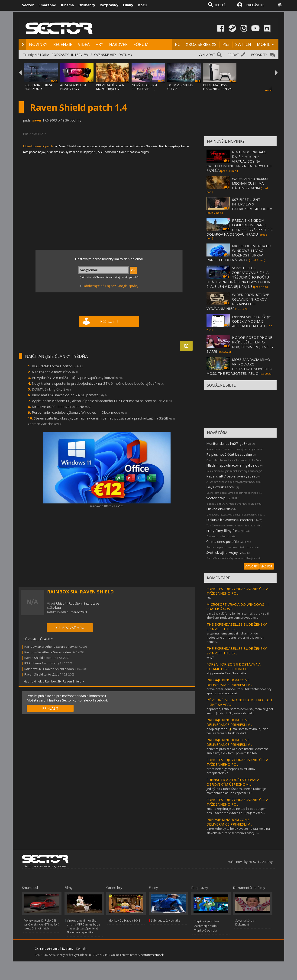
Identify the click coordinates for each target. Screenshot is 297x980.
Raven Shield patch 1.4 (40, 658)
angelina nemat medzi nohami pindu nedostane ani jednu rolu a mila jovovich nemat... (235, 637)
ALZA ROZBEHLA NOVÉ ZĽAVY (73, 87)
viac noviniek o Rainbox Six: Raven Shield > (54, 681)
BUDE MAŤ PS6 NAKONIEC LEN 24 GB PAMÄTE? (217, 89)
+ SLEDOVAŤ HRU (70, 628)
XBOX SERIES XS (201, 44)
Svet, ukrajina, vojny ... (224, 552)
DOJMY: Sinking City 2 (52, 389)
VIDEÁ (84, 44)
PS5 (226, 44)
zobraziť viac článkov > (45, 424)
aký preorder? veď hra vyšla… (228, 673)
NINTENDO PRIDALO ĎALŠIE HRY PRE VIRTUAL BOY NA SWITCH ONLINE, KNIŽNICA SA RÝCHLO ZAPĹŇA (239, 161)
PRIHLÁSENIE (255, 5)
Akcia (57, 608)
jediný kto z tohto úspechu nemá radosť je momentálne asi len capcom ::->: (236, 791)
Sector (28, 5)
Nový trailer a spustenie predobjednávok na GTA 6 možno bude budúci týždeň (98, 383)
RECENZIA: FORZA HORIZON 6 (38, 87)
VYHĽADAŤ (207, 55)
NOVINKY (38, 44)
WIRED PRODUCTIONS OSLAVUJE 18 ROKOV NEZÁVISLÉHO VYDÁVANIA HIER (238, 301)
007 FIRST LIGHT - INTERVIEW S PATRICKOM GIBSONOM (252, 204)
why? (210, 657)
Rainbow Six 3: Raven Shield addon (49, 669)
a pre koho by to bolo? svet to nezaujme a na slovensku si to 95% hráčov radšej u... (238, 831)
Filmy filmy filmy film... (223, 531)
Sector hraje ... (218, 498)
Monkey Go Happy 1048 (124, 921)
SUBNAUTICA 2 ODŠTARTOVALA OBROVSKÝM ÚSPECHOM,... (233, 782)
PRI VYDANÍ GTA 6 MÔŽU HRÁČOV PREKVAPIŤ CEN (110, 89)
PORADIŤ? (259, 55)
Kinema (67, 5)
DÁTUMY (125, 55)
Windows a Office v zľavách (107, 506)
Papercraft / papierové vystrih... (232, 476)
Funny (128, 5)
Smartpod (47, 5)
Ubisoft (61, 603)
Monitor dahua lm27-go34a (228, 443)
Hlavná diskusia (218, 509)
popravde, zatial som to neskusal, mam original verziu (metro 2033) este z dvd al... (240, 711)
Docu (142, 5)
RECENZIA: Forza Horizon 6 (57, 366)
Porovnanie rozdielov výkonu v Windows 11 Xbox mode (80, 412)
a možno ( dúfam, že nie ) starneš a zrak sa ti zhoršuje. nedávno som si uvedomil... (238, 615)
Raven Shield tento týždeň (43, 674)
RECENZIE (63, 44)
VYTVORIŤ (251, 566)
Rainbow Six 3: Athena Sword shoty (49, 647)
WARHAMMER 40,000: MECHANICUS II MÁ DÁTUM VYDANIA (250, 183)
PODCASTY (60, 55)
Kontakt (81, 949)
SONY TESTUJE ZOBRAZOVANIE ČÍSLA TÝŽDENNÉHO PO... (237, 591)
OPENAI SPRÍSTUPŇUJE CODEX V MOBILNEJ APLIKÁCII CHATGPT (251, 321)
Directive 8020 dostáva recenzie (61, 407)
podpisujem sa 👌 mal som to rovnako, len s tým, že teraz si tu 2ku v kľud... (237, 731)
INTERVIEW (80, 55)
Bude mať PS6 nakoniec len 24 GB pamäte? (70, 395)
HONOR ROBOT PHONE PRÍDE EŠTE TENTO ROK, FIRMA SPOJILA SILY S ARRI (240, 344)
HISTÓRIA (42, 55)
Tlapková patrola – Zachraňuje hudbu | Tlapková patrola (207, 926)
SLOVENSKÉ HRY (103, 55)
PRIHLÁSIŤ (50, 708)
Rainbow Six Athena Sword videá (48, 652)
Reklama (68, 949)
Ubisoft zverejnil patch (38, 146)
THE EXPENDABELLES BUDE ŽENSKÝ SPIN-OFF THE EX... (237, 627)
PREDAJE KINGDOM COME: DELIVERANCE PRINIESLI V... (229, 682)
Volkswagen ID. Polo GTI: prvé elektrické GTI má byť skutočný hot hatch (41, 924)
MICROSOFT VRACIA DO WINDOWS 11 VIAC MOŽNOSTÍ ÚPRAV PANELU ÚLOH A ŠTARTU (239, 253)
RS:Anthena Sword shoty (42, 663)
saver (37, 120)
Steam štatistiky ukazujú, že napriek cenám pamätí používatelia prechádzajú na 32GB (105, 418)
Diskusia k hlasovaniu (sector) (230, 520)
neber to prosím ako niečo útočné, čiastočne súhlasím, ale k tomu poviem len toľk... (238, 751)
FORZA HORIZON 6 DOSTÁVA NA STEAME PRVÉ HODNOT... (233, 666)
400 (209, 598)
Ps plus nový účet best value (229, 454)
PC (178, 44)
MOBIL (263, 44)
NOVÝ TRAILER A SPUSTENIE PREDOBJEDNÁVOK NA (147, 91)
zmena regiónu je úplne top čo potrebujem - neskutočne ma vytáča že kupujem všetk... (237, 811)
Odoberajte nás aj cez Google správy (110, 286)
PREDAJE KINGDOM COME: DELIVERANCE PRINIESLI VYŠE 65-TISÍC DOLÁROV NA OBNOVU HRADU (240, 227)
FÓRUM (141, 44)
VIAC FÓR (267, 566)
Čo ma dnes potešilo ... (224, 541)
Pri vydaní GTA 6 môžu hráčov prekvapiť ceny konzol (77, 378)
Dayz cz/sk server (221, 487)
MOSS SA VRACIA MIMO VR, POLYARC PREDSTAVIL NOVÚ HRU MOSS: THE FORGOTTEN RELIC (239, 366)
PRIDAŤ (233, 55)
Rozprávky (109, 5)
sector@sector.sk (152, 955)
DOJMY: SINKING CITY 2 (180, 87)
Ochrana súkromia (47, 949)
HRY (99, 44)
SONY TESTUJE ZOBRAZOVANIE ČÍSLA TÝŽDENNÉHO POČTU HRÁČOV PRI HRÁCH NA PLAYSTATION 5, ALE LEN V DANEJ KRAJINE (238, 277)
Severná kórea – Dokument (246, 922)
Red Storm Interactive (84, 603)
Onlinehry (87, 5)
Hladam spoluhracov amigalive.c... (233, 465)
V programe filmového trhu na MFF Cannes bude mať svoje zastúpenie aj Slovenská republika (83, 926)
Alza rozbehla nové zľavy (55, 372)
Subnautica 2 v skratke (166, 921)
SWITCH (243, 44)
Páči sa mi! (109, 321)
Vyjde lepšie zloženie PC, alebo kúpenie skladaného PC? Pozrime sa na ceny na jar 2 (102, 401)
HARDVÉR (118, 44)
